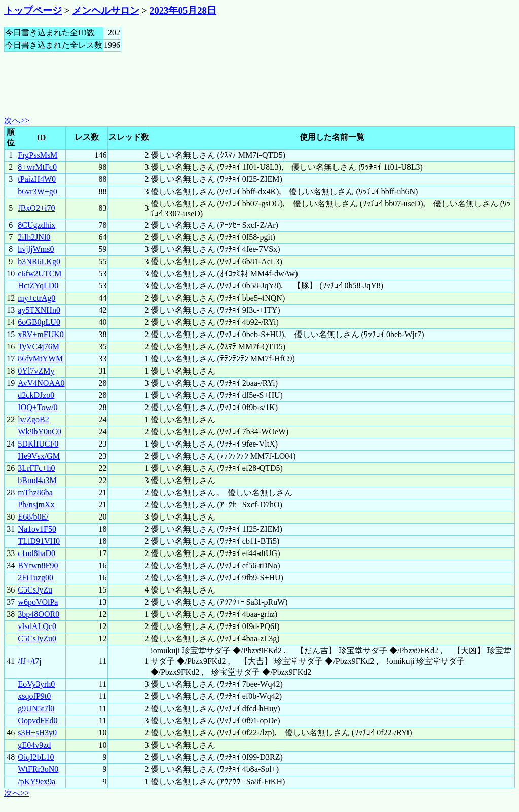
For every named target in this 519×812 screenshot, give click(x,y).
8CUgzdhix (36, 225)
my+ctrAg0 (36, 298)
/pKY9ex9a (36, 781)
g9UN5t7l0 (36, 708)
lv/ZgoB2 (33, 419)
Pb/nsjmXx (36, 505)
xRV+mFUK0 (41, 334)
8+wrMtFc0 (37, 167)
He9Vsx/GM (39, 456)
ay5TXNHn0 (39, 310)
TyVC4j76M (39, 346)
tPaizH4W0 (37, 179)
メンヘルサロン (106, 10)
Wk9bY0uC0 (39, 432)
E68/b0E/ (33, 517)
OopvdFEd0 (38, 721)
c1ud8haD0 (36, 553)
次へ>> (17, 120)
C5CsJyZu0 (37, 638)
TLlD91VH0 (39, 541)
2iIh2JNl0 (34, 237)
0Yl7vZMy (36, 371)
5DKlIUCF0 (38, 444)
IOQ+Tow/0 (38, 407)
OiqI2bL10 (36, 757)
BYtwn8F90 (38, 565)
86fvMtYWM (40, 359)
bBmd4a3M (37, 480)
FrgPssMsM (38, 155)
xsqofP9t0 (34, 696)
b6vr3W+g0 (37, 191)
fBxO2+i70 (36, 208)
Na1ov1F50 (37, 529)
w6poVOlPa (38, 602)
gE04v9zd (34, 745)
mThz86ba (35, 492)
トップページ (33, 10)
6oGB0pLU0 (39, 322)
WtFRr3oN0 (38, 769)
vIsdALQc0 (37, 626)
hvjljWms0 (36, 249)
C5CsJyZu (35, 590)
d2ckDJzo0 (36, 395)
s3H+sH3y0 (37, 733)
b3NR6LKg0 (39, 261)
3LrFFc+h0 (36, 468)
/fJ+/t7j (29, 661)
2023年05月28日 (183, 10)
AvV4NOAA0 (41, 383)
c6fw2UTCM (40, 273)
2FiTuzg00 (35, 578)
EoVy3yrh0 (36, 684)
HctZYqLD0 (38, 286)
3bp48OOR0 (39, 614)
